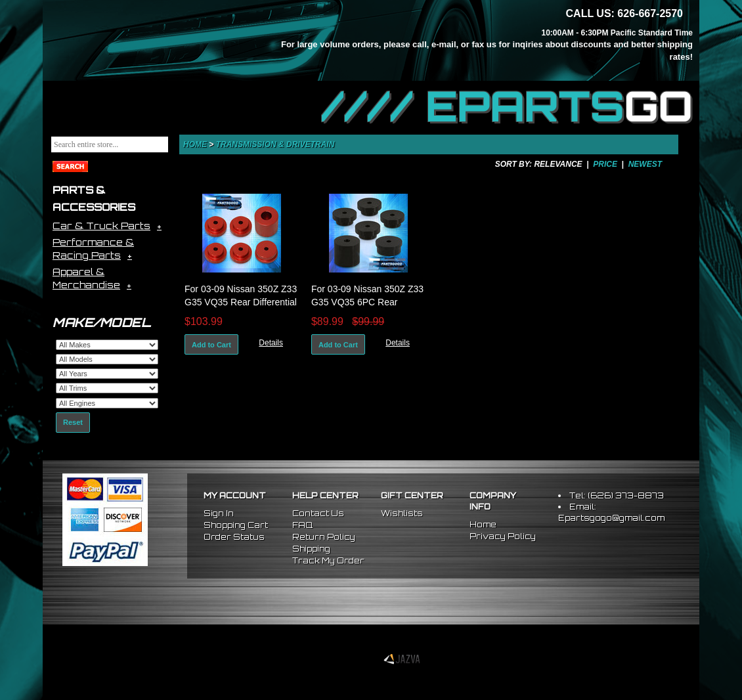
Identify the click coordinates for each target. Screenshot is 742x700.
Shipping (311, 549)
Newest (645, 164)
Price (605, 164)
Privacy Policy (503, 536)
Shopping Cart (236, 525)
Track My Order (328, 560)
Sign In (219, 513)
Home (195, 144)
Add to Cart (211, 345)
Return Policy (324, 537)
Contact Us (318, 513)
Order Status (234, 537)
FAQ (302, 525)
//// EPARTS (507, 106)
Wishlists (402, 513)
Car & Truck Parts (101, 226)
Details (271, 343)
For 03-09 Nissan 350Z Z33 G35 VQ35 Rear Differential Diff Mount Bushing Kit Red (241, 302)
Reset (73, 422)
